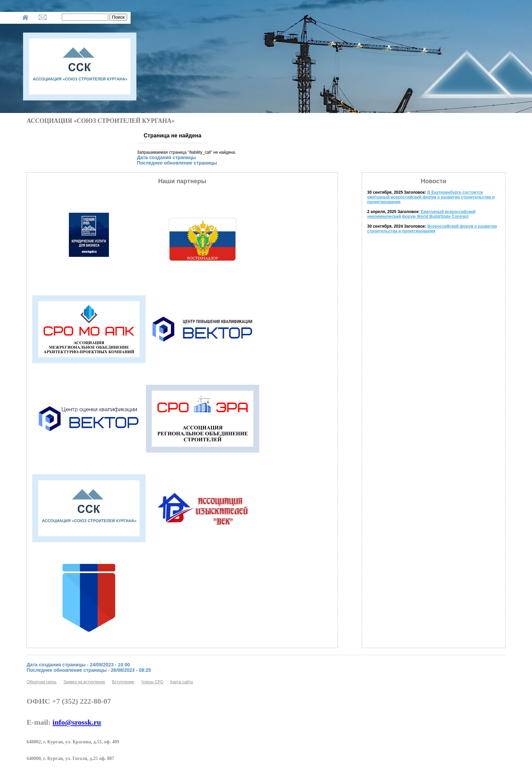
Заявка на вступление (84, 682)
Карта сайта (182, 682)
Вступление (123, 682)
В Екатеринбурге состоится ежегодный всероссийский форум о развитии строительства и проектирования (431, 197)
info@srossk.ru (77, 722)
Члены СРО (152, 682)
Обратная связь (41, 682)
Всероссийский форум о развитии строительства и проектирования (432, 229)
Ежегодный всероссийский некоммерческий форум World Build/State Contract (421, 214)
